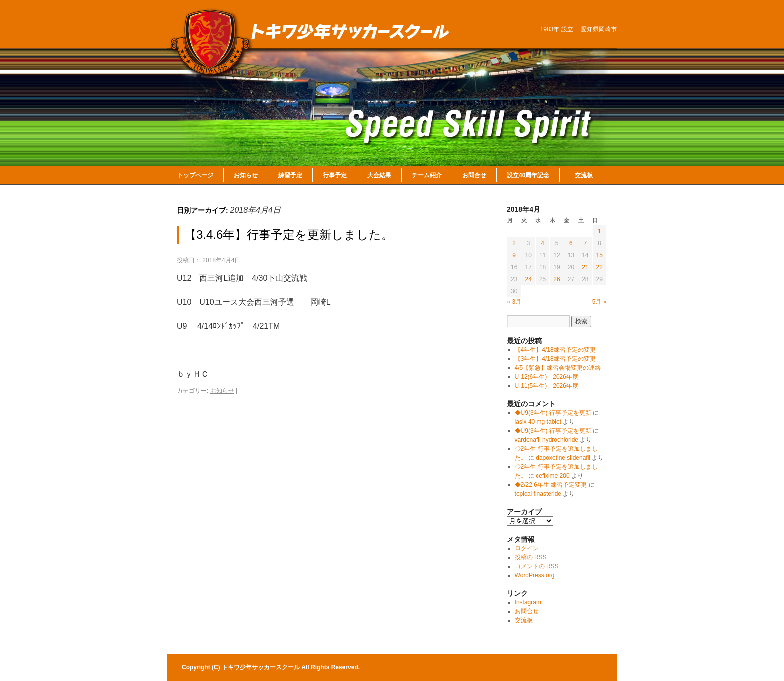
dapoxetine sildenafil (563, 458)
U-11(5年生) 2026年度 (547, 386)
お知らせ (246, 175)
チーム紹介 (427, 175)
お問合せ (474, 175)
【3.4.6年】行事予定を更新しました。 (289, 235)
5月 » (600, 302)
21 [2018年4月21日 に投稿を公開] (585, 267)
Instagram (528, 602)
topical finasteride (538, 494)
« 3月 (515, 302)
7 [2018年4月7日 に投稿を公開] (585, 243)
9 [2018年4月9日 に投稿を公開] (514, 255)
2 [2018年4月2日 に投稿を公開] (514, 243)
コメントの (537, 567)
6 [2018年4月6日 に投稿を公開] (571, 243)
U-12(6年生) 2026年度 (547, 377)
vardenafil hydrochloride (547, 440)
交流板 (584, 175)
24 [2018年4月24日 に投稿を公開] (528, 279)
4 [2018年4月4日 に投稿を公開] (543, 243)
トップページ (195, 175)
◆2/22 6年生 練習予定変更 (551, 485)
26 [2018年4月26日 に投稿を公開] (557, 279)
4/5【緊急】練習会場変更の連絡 (558, 368)
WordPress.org (535, 575)
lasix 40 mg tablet (538, 422)
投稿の (531, 558)
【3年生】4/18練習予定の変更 (555, 359)
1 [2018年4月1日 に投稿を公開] (600, 231)
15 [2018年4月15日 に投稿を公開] (600, 255)
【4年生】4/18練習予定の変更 (555, 350)
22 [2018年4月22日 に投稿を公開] (600, 267)
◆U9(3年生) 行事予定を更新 (553, 413)
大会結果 (379, 175)
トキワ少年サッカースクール (262, 667)
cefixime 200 (553, 476)
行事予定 (335, 175)
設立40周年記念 (528, 175)
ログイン (527, 548)
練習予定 (290, 175)
